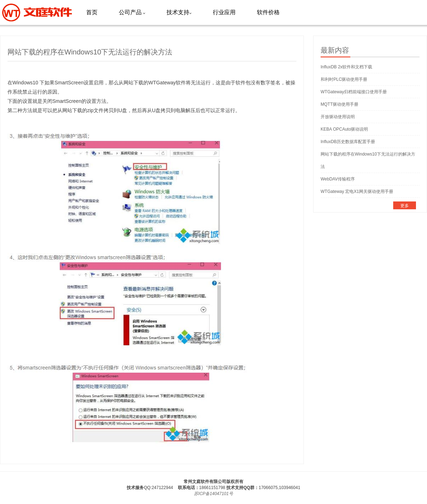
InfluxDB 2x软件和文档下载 (346, 67)
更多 (405, 206)
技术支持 (179, 12)
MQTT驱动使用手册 (339, 104)
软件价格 (268, 12)
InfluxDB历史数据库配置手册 (348, 142)
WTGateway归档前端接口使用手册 (354, 92)
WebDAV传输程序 (338, 179)
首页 (92, 12)
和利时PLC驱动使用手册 (344, 79)
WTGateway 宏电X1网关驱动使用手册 (357, 191)
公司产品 (132, 12)
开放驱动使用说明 (338, 117)
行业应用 (224, 12)
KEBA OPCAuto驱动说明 (344, 129)
